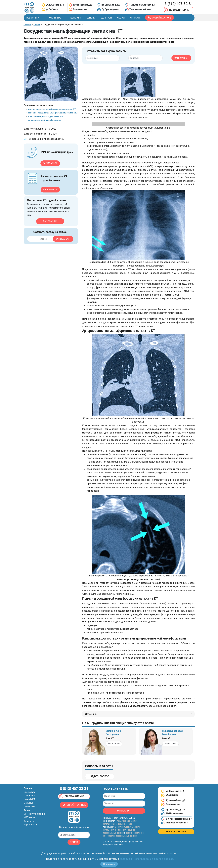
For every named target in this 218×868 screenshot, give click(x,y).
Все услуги (29, 792)
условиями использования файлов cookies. (147, 859)
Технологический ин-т (174, 823)
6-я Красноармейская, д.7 (176, 819)
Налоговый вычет (176, 832)
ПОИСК (74, 842)
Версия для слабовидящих (74, 827)
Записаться (50, 163)
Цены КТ (28, 803)
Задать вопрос (100, 776)
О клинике (29, 796)
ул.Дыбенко (169, 795)
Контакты (29, 821)
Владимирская (171, 804)
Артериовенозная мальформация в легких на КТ (52, 109)
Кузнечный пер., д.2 (173, 801)
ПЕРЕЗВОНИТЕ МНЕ (176, 10)
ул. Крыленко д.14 (172, 791)
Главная (28, 788)
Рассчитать (50, 190)
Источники (138, 714)
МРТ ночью (30, 817)
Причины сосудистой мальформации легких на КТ (53, 113)
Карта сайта (30, 825)
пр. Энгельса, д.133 (173, 810)
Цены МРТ (29, 799)
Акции (27, 810)
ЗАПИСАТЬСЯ (181, 58)
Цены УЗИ (29, 806)
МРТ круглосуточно (35, 814)
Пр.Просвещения (172, 814)
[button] (34, 18)
